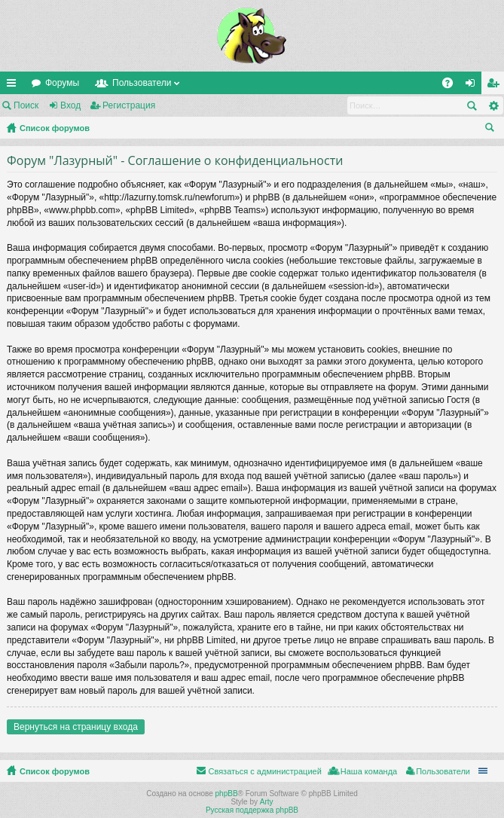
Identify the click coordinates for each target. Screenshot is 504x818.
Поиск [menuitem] (493, 130)
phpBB (227, 794)
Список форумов (55, 128)
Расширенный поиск (493, 105)
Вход (70, 105)
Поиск (26, 105)
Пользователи (142, 83)
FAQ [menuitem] (452, 86)
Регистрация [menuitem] (496, 86)
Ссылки (14, 86)
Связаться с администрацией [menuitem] (264, 771)
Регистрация (129, 105)
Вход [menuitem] (473, 86)
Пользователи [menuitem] (443, 771)
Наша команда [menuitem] (369, 771)
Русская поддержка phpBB (252, 810)
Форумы (62, 83)
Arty (267, 802)
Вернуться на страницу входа (76, 727)
